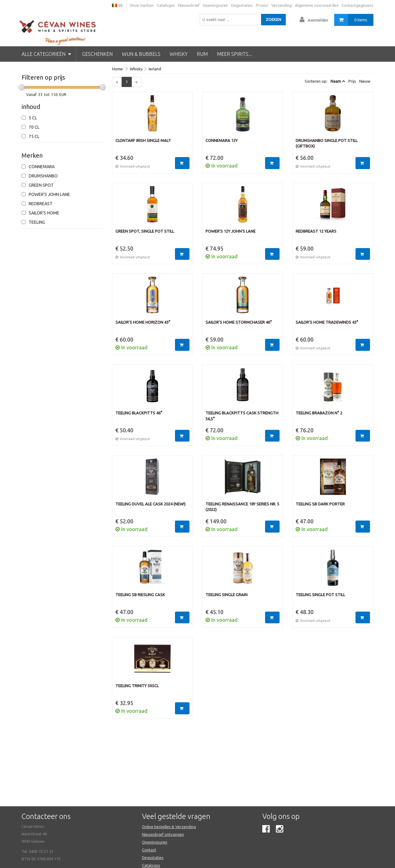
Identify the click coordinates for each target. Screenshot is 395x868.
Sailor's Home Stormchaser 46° (239, 322)
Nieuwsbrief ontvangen (163, 834)
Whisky (179, 54)
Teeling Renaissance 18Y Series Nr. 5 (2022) (242, 507)
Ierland (155, 69)
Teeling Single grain (227, 595)
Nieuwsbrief (189, 5)
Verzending (282, 5)
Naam (336, 81)
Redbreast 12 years (316, 231)
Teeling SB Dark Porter (320, 504)
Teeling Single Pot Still (320, 595)
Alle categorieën (46, 54)
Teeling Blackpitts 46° (139, 413)
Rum (202, 54)
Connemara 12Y (222, 140)
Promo (262, 5)
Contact (149, 850)
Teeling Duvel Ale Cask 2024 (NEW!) (150, 504)
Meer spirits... (235, 54)
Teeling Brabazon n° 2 (319, 413)
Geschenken (97, 54)
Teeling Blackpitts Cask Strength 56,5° (242, 416)
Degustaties (242, 5)
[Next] (136, 82)
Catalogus (166, 5)
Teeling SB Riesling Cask (140, 595)
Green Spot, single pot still (145, 231)
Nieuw (365, 81)
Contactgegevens (358, 5)
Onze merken (142, 5)
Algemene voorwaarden (317, 5)
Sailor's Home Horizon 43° (143, 322)
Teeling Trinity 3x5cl (137, 686)
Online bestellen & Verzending (169, 827)
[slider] (22, 87)
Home (117, 69)
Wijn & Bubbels (141, 54)
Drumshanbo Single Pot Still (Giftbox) (326, 143)
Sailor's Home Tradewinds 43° (327, 322)
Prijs (352, 81)
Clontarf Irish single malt (143, 140)
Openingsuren (215, 5)
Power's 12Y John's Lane (231, 231)
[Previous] (117, 82)
